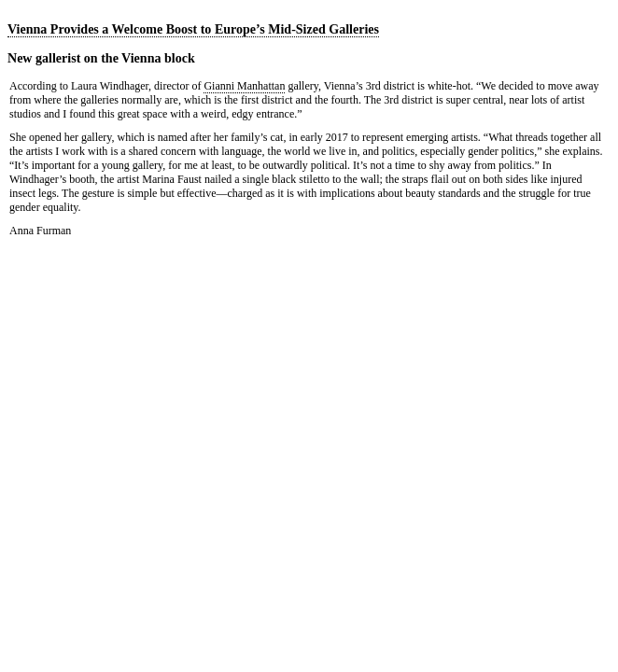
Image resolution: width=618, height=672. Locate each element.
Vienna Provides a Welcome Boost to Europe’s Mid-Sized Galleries (193, 29)
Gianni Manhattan (244, 86)
